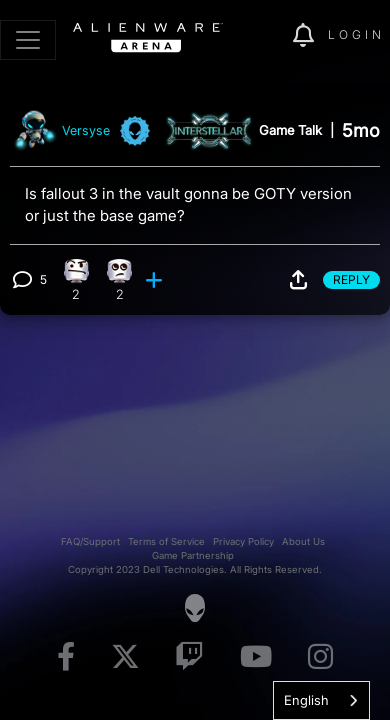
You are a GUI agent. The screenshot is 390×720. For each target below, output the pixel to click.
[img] (267, 36)
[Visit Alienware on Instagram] (320, 657)
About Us (303, 541)
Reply (351, 279)
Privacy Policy (243, 541)
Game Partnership (193, 555)
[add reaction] (156, 280)
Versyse (86, 131)
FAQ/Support (90, 541)
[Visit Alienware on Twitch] (189, 657)
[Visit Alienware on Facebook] (66, 657)
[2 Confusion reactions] (76, 280)
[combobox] (321, 700)
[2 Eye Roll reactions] (120, 280)
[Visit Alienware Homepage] (195, 608)
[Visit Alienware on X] (125, 657)
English (306, 700)
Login (356, 34)
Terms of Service (166, 541)
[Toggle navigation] (28, 40)
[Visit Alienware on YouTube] (256, 657)
